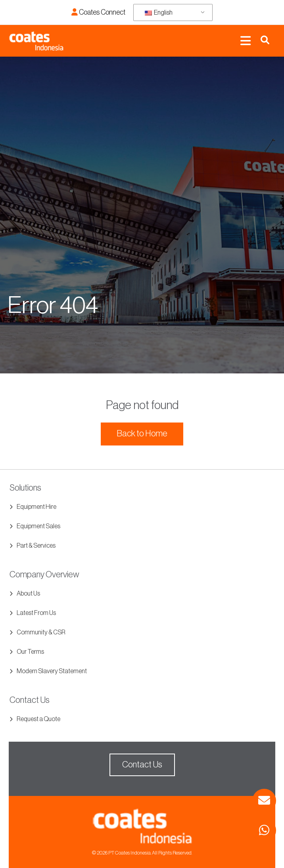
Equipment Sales (38, 526)
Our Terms (30, 652)
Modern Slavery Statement (52, 671)
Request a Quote (38, 719)
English (159, 13)
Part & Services (36, 546)
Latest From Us (36, 613)
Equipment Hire (36, 507)
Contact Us (142, 765)
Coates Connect (98, 12)
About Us (28, 594)
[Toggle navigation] (246, 41)
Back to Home (142, 434)
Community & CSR (41, 632)
